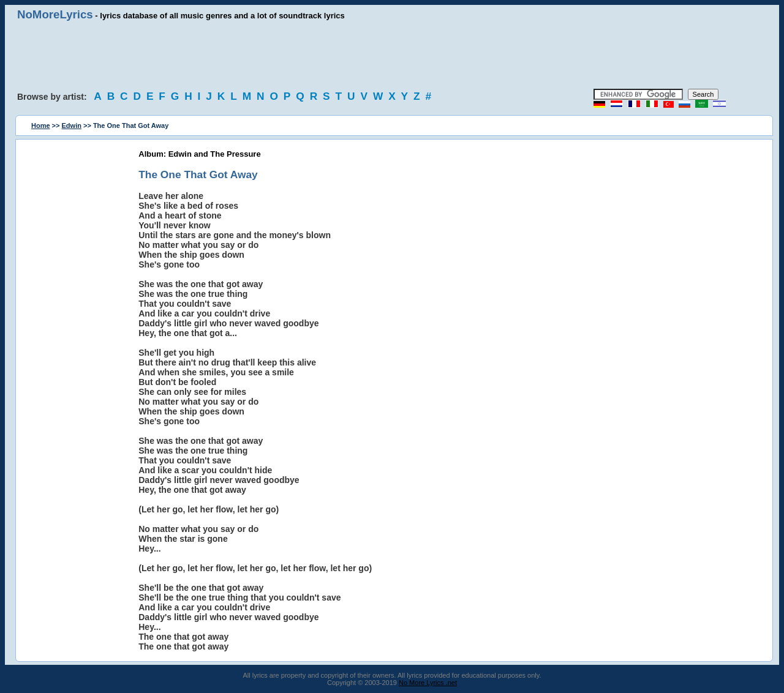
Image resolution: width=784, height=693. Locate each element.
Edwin (72, 125)
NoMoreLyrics (55, 14)
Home (41, 125)
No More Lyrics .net (428, 683)
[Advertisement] (392, 55)
